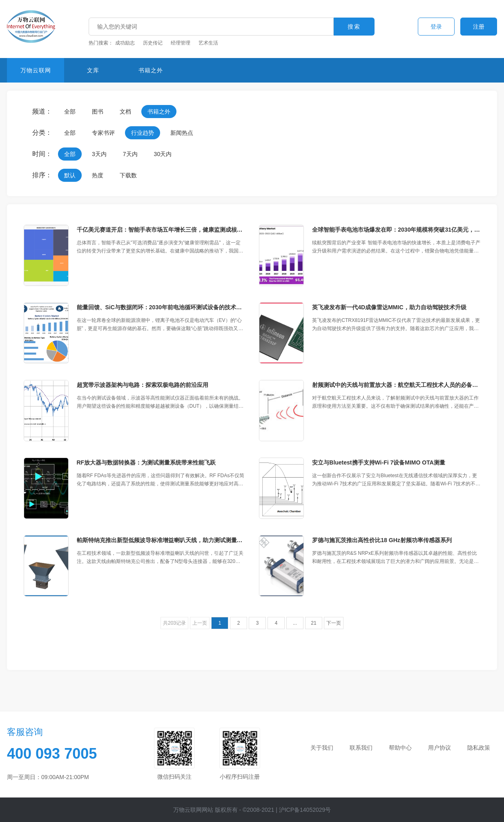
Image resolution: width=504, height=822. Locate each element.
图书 (98, 112)
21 (313, 623)
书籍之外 (151, 70)
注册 (479, 27)
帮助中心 (400, 748)
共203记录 (174, 623)
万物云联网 (36, 70)
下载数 (128, 175)
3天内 (99, 154)
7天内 (130, 154)
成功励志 (125, 43)
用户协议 (439, 748)
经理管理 (181, 43)
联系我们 (361, 748)
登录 (436, 27)
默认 (70, 175)
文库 (93, 70)
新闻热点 (182, 133)
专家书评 (103, 133)
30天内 (163, 154)
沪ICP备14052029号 (305, 810)
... (295, 623)
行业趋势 (143, 133)
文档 (125, 112)
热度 (98, 175)
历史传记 (153, 43)
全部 (70, 112)
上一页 (200, 623)
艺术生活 (208, 43)
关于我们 (322, 748)
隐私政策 (479, 748)
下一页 (334, 623)
